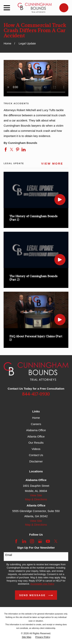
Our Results (36, 443)
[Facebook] (16, 541)
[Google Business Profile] (40, 541)
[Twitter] (56, 541)
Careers (36, 424)
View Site (36, 495)
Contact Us (36, 455)
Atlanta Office (36, 436)
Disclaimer (36, 461)
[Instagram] (32, 541)
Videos (36, 449)
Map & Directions (36, 499)
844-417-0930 (36, 394)
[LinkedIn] (24, 541)
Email (9, 555)
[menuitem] (26, 637)
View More (52, 164)
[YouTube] (48, 541)
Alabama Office (36, 430)
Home (36, 418)
